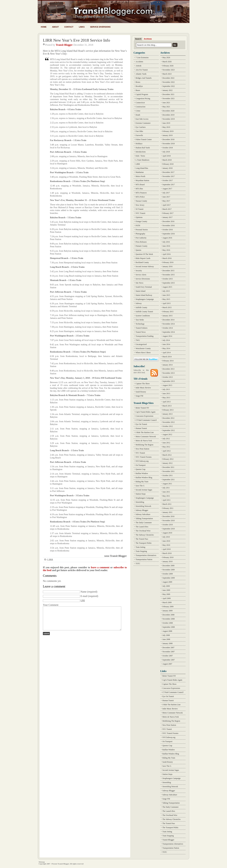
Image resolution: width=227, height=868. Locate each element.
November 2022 (169, 82)
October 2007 (168, 656)
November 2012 (169, 422)
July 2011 (166, 488)
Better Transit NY (142, 408)
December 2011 (168, 467)
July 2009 (166, 586)
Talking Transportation (144, 518)
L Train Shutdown (142, 160)
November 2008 (169, 619)
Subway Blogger (142, 510)
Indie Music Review (143, 388)
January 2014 (167, 365)
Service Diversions (100, 27)
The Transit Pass (142, 539)
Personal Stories (142, 230)
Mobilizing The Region (144, 445)
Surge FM (139, 396)
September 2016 (169, 234)
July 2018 (166, 152)
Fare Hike (139, 131)
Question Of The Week (144, 254)
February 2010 (168, 557)
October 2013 (168, 377)
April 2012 (166, 451)
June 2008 (166, 639)
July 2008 (166, 635)
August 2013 (167, 385)
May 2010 (166, 545)
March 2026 (167, 62)
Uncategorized (141, 344)
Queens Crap (140, 469)
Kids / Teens (140, 156)
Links (82, 27)
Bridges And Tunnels (144, 78)
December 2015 (168, 271)
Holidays (139, 144)
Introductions (141, 152)
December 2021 (168, 94)
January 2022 (167, 90)
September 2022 (169, 86)
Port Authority (141, 238)
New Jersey (140, 205)
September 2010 (169, 529)
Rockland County (142, 262)
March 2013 (167, 406)
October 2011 (167, 475)
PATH (138, 226)
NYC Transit (140, 213)
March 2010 (167, 553)
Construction (140, 107)
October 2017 (168, 180)
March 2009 (167, 602)
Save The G (140, 486)
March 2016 (167, 258)
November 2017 (169, 176)
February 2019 (168, 131)
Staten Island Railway (144, 295)
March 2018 (167, 160)
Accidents (139, 62)
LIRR (50, 560)
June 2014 (166, 344)
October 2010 (168, 525)
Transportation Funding (144, 336)
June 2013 (166, 393)
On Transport (141, 465)
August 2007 (167, 664)
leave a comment (100, 567)
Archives (148, 39)
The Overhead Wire (143, 531)
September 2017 (169, 185)
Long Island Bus (142, 168)
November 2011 (168, 471)
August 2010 (167, 533)
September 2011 (169, 480)
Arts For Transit (142, 70)
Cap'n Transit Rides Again (146, 412)
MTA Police (140, 197)
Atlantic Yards (141, 74)
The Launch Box (142, 527)
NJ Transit (140, 209)
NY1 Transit (140, 453)
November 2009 (169, 570)
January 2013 (167, 414)
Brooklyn (139, 86)
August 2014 (167, 336)
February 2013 (168, 410)
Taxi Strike (140, 320)
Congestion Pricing (143, 98)
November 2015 (169, 275)
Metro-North (140, 176)
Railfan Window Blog (144, 477)
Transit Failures (141, 328)
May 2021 (166, 107)
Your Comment (51, 605)
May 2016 (166, 250)
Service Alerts (141, 275)
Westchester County (143, 348)
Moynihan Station (142, 180)
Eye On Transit (141, 424)
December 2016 (168, 221)
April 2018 (166, 156)
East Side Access (142, 119)
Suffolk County (141, 307)
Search (138, 39)
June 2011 (166, 492)
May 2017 (166, 201)
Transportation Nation (144, 559)
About (55, 27)
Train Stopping (141, 551)
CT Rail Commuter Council (146, 420)
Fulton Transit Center (144, 139)
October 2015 (168, 279)
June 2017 (166, 197)
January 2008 (167, 643)
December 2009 (168, 566)
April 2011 (166, 500)
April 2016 (166, 254)
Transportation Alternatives (146, 555)
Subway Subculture (143, 514)
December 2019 (168, 115)
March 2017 (167, 209)
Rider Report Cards (143, 258)
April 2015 (166, 303)
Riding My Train (142, 482)
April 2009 (166, 598)
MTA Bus (139, 189)
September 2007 (169, 660)
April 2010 (166, 549)
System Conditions (143, 316)
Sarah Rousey (141, 392)
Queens (138, 250)
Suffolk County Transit (144, 312)
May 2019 (166, 127)
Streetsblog (140, 502)
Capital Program (142, 94)
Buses (138, 90)
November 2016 (169, 226)
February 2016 (168, 262)
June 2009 (166, 590)
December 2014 (168, 320)
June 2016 (166, 246)
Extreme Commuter (143, 123)
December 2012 (168, 418)
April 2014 (166, 353)
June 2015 (166, 295)
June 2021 (166, 103)
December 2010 (168, 516)
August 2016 (167, 238)
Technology (140, 324)
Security (139, 271)
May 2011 (166, 496)
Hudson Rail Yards (143, 148)
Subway (139, 303)
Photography (140, 234)
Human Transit (141, 428)
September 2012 (169, 430)
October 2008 (168, 623)
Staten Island (140, 291)
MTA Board (140, 185)
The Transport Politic (144, 543)
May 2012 (166, 447)
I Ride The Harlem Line (145, 432)
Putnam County (141, 246)
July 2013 (166, 389)
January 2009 (167, 611)
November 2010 (169, 521)
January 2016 (167, 266)
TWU (138, 340)
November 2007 (169, 652)
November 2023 (169, 70)
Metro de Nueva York (144, 441)
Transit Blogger (64, 45)
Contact (69, 27)
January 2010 (167, 561)
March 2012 (167, 455)
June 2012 (166, 443)
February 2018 (168, 164)
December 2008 (168, 615)
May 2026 (166, 58)
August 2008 (167, 631)
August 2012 (167, 434)
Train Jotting (140, 547)
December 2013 (168, 369)
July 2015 (166, 291)
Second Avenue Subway (145, 266)
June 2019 (166, 123)
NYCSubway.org (142, 461)
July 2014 (166, 340)
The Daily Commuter (144, 523)
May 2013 (166, 398)
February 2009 (168, 607)
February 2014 (168, 361)
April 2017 (166, 205)
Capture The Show (143, 384)
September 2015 (169, 283)
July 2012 (166, 439)
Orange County (141, 221)
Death (138, 115)
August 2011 (167, 484)
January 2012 (167, 463)
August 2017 (167, 189)
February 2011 (168, 508)
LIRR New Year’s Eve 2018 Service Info (76, 40)
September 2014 (169, 332)
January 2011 (167, 512)
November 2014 (169, 324)
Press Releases (141, 242)
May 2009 (166, 594)
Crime (138, 111)
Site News (139, 283)
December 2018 (168, 139)
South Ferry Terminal (144, 287)
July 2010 (166, 537)
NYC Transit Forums (144, 457)
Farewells (139, 135)
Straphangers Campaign (145, 299)
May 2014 (166, 348)
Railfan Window (142, 473)
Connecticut (140, 103)
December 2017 (168, 172)
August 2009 (167, 582)
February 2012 (168, 459)
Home (44, 27)
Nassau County (141, 201)
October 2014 (168, 328)
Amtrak (138, 66)
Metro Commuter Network (146, 437)
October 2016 (168, 230)
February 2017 (168, 213)
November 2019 (169, 119)
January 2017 (167, 217)
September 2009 (169, 578)
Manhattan (140, 172)
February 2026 (168, 66)
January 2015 (167, 316)
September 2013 (169, 381)
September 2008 (169, 627)
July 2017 (166, 193)
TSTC (138, 564)
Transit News (141, 332)
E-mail (84, 596)
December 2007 (168, 648)
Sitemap (42, 862)
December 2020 (168, 111)
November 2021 (169, 98)
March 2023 (167, 74)
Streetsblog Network (143, 506)
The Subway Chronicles (145, 535)
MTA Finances (141, 193)
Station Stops (141, 494)
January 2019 (167, 135)
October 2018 (168, 148)
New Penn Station (142, 449)
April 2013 (166, 402)
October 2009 (168, 574)
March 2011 (167, 504)
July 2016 (166, 242)
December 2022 (168, 78)
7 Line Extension (142, 58)
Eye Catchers (141, 127)
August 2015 (167, 287)
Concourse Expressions (144, 416)
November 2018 (169, 144)
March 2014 (167, 357)
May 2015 (166, 299)
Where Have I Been (143, 353)
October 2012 (168, 426)
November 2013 (169, 373)
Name (84, 592)
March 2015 (167, 307)
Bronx (138, 82)
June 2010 (166, 541)
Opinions (139, 217)
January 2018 (167, 168)
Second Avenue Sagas (144, 490)
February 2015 (168, 312)
